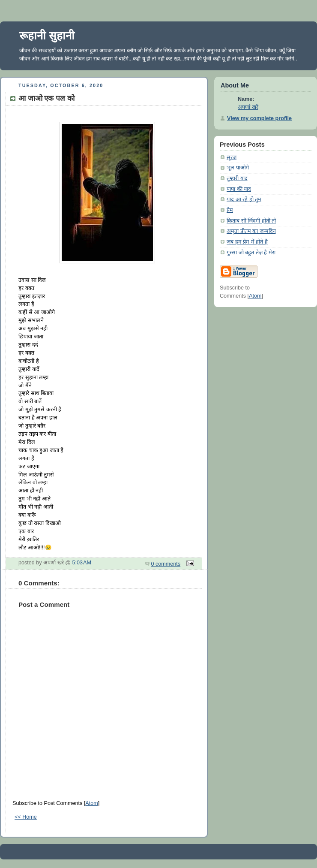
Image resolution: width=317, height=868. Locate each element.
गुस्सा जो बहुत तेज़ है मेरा (251, 253)
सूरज (232, 157)
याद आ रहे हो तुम (244, 199)
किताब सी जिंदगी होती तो (251, 221)
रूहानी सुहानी (47, 36)
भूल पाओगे (238, 168)
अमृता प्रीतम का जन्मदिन (251, 231)
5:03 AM (82, 563)
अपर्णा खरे (248, 107)
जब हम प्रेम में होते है (247, 242)
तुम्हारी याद (237, 178)
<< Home (26, 817)
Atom (91, 803)
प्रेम (230, 210)
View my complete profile (259, 118)
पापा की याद (239, 189)
